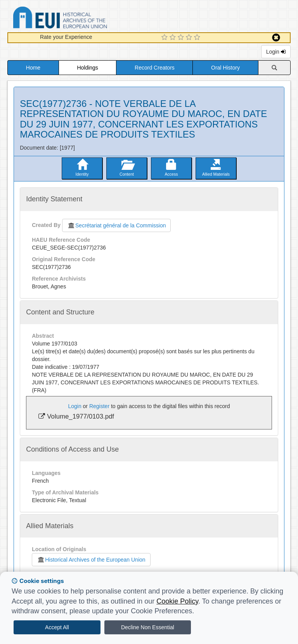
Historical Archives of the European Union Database (82, 19)
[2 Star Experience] (174, 38)
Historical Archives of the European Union (91, 560)
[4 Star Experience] (190, 38)
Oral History (225, 68)
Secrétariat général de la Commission (116, 225)
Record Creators (155, 68)
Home (33, 68)
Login (276, 52)
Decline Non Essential (148, 627)
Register (99, 406)
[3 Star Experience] (182, 38)
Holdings (87, 68)
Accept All (57, 627)
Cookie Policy (177, 601)
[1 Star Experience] (165, 38)
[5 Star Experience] (198, 38)
